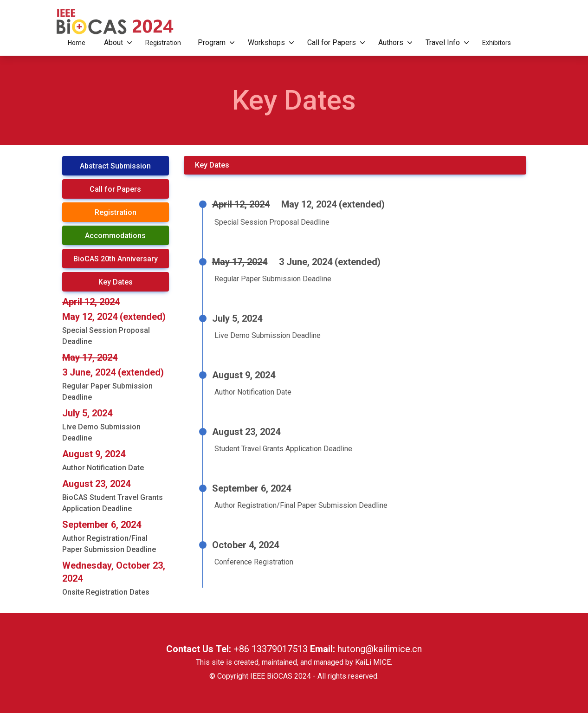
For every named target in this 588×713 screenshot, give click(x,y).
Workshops (269, 43)
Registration (163, 43)
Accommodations (115, 236)
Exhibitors (497, 43)
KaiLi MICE (373, 662)
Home (77, 43)
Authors (394, 43)
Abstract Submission (115, 166)
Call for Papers (334, 43)
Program (214, 43)
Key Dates (116, 282)
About (116, 43)
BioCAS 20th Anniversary (116, 259)
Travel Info (446, 43)
